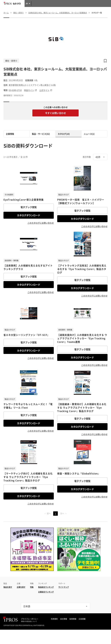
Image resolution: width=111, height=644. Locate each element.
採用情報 (73, 619)
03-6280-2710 (15, 90)
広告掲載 (82, 619)
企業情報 (10, 134)
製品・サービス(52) (41, 134)
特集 (32, 587)
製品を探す (8, 587)
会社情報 (64, 619)
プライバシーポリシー (30, 619)
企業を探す (21, 587)
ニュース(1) (89, 134)
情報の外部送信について (29, 621)
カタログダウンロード (29, 215)
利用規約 (54, 619)
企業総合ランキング (46, 592)
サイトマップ (64, 587)
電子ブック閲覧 (29, 207)
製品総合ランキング (46, 587)
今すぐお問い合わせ (55, 113)
